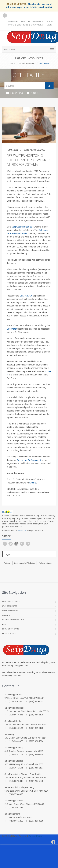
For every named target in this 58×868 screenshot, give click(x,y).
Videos (32, 93)
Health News (15, 93)
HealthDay (22, 531)
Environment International (29, 460)
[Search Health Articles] (25, 86)
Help (23, 21)
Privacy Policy (9, 633)
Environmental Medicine (24, 563)
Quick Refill (23, 25)
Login (49, 25)
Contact (6, 615)
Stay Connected (10, 606)
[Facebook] (5, 15)
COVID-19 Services (10, 611)
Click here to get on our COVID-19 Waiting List (29, 7)
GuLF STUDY (26, 296)
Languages (13, 21)
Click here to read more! (40, 4)
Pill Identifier (35, 21)
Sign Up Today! (37, 25)
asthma (33, 483)
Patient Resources (27, 63)
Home (12, 63)
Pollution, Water (45, 563)
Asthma (7, 563)
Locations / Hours (11, 629)
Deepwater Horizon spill (22, 227)
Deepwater (12, 329)
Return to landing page (13, 620)
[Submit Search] (49, 86)
